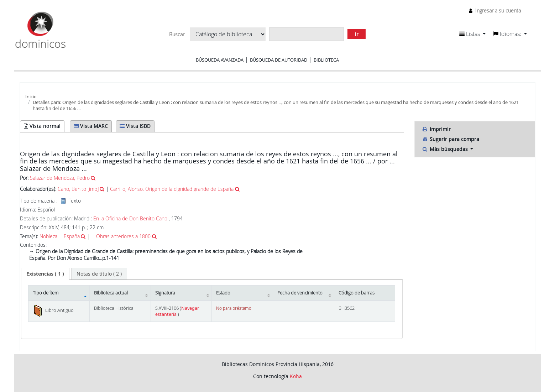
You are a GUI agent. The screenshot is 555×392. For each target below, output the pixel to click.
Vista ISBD (135, 126)
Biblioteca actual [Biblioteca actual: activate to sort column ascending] (111, 293)
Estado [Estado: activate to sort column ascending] (223, 293)
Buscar (177, 35)
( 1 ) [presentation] (45, 274)
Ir (357, 34)
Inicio (31, 96)
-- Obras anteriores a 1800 (121, 236)
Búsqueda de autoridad (279, 60)
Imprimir (436, 129)
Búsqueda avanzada (220, 60)
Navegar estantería (177, 311)
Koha (296, 376)
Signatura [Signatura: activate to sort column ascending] (165, 293)
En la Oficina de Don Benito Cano (130, 218)
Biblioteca (326, 60)
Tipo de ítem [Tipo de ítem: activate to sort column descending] (46, 293)
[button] (472, 34)
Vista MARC (91, 126)
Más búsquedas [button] (446, 149)
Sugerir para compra (451, 139)
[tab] (45, 274)
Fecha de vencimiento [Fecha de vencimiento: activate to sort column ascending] (300, 293)
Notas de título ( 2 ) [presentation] (99, 274)
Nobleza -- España (60, 236)
